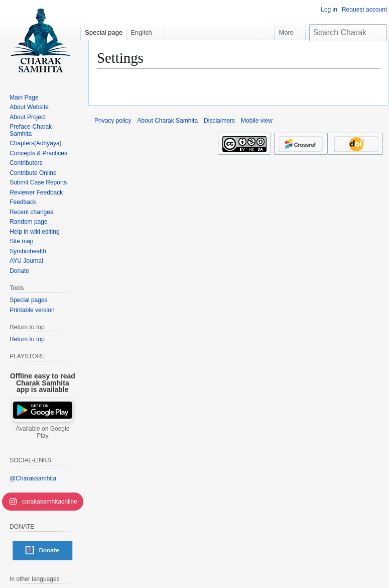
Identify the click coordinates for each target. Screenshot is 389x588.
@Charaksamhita (33, 478)
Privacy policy (113, 121)
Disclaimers (219, 121)
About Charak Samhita (167, 121)
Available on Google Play (42, 432)
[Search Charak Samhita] (348, 33)
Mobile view (257, 121)
